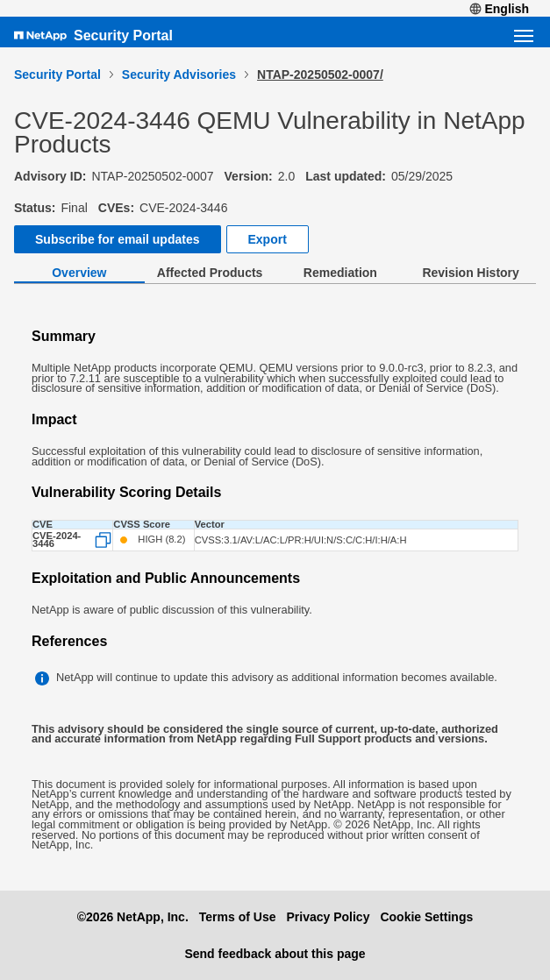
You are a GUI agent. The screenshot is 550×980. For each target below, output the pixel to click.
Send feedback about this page (275, 954)
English (499, 9)
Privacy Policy (328, 917)
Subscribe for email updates (118, 239)
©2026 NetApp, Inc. (133, 917)
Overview (79, 273)
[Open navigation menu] (524, 36)
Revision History (470, 273)
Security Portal (123, 36)
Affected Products (210, 273)
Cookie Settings (426, 917)
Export (268, 239)
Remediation (340, 273)
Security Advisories (179, 75)
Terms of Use (238, 917)
